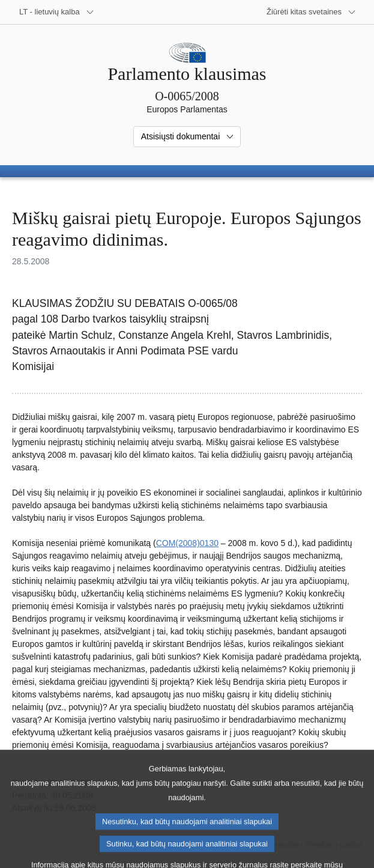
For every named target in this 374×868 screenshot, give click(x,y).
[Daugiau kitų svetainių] (311, 12)
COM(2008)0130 (187, 543)
